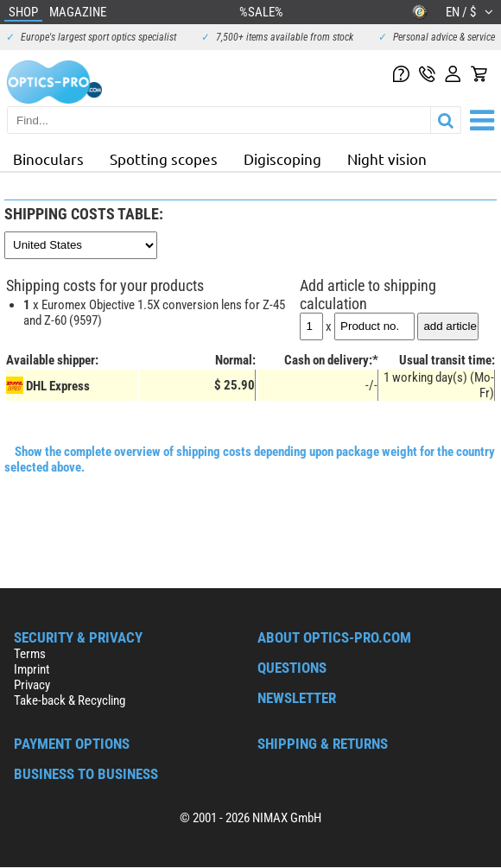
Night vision (387, 158)
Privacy (32, 685)
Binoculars (48, 158)
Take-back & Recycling (70, 700)
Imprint (32, 669)
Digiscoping (282, 158)
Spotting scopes (164, 158)
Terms (30, 654)
